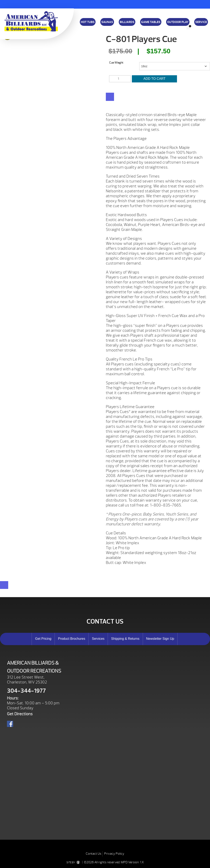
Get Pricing (43, 639)
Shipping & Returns (123, 26)
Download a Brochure (85, 26)
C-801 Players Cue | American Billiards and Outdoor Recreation (31, 21)
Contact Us (94, 854)
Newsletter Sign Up (160, 639)
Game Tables (151, 22)
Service (201, 22)
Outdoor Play (178, 22)
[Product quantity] (120, 79)
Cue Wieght (116, 63)
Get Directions (20, 714)
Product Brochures (72, 639)
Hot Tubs (88, 22)
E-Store (168, 26)
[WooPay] (110, 97)
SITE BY (74, 862)
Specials (155, 26)
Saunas (107, 22)
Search (196, 27)
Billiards (127, 22)
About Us (142, 26)
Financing (104, 26)
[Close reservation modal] (4, 585)
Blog (179, 26)
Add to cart (155, 79)
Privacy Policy (114, 854)
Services (98, 639)
